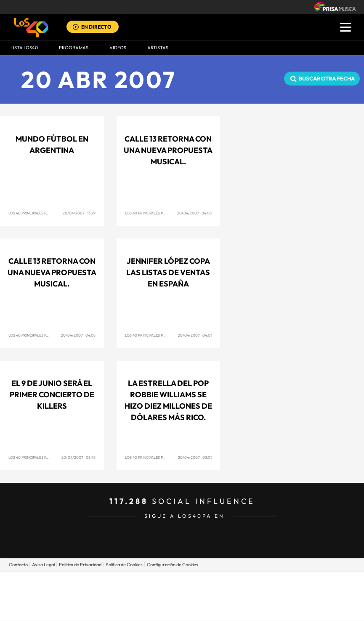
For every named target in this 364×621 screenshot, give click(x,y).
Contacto (18, 565)
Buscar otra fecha (327, 78)
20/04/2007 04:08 (194, 213)
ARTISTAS (158, 48)
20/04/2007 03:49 (78, 457)
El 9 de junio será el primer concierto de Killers (52, 395)
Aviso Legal (43, 565)
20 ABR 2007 (99, 79)
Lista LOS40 (24, 48)
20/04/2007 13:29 (79, 213)
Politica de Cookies (124, 565)
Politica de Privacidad (80, 565)
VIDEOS (118, 48)
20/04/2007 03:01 (195, 457)
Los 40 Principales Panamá (34, 213)
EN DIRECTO (96, 27)
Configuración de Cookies (173, 565)
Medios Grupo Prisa (182, 610)
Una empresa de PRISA (182, 590)
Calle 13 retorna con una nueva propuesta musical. (168, 150)
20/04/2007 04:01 (195, 335)
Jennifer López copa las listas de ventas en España (168, 272)
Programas (74, 48)
